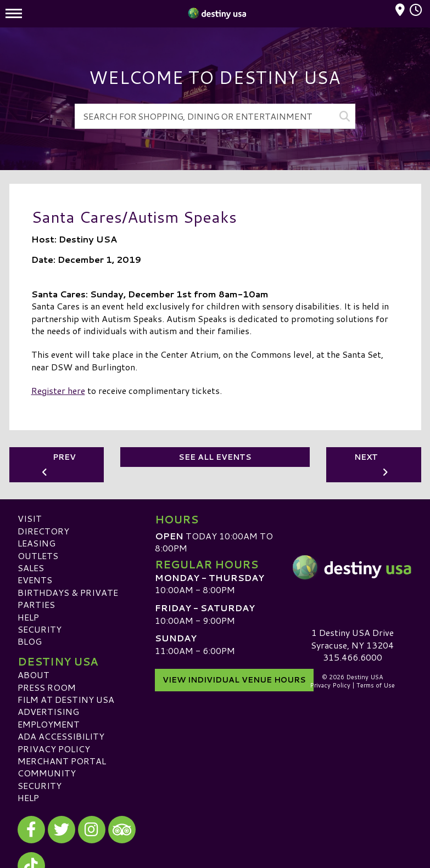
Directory (43, 530)
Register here (58, 390)
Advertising (48, 711)
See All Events (215, 457)
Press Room (47, 687)
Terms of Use (376, 685)
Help (28, 616)
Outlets (38, 555)
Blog (30, 641)
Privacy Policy (54, 748)
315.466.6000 (353, 657)
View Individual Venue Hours (234, 679)
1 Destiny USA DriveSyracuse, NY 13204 (352, 638)
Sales (31, 568)
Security (40, 629)
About (33, 675)
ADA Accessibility (61, 736)
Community (47, 773)
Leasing (37, 543)
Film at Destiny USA (66, 699)
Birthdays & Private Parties (68, 598)
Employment (49, 723)
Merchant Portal (62, 761)
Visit (30, 518)
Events (35, 580)
